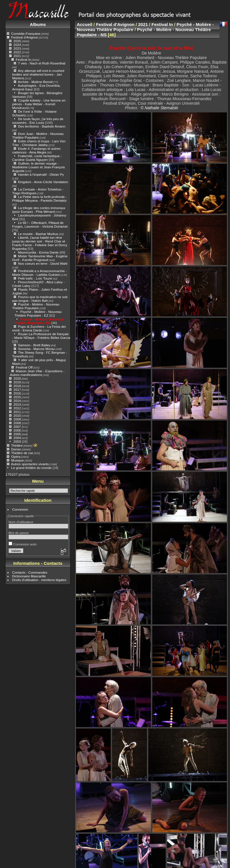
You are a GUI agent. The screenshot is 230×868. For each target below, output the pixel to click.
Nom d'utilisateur (21, 522)
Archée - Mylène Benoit (35, 82)
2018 (17, 386)
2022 (17, 52)
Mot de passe (19, 533)
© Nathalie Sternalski (159, 108)
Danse (16, 449)
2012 (17, 408)
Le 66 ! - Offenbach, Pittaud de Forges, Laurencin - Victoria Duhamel (40, 224)
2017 (17, 390)
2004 (17, 438)
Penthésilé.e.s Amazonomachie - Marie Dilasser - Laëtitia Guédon (40, 273)
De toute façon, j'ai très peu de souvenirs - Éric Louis (38, 121)
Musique (17, 460)
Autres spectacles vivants (30, 464)
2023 (17, 48)
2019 (17, 382)
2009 (17, 419)
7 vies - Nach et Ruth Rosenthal (42, 63)
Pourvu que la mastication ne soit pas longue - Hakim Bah (40, 299)
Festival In (23, 59)
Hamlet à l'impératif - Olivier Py (41, 174)
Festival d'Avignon (25, 37)
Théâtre (17, 445)
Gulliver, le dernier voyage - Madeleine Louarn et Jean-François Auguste (39, 167)
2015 (17, 397)
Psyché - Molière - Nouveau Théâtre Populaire (36, 306)
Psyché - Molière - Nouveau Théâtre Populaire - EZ (38, 313)
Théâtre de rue (22, 453)
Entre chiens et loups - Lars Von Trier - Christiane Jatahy (39, 143)
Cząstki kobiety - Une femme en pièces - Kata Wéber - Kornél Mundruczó (39, 104)
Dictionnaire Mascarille (29, 576)
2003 (17, 441)
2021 (17, 56)
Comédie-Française (26, 34)
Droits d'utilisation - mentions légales (39, 580)
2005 (17, 434)
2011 (17, 412)
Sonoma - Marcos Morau (36, 349)
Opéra (16, 457)
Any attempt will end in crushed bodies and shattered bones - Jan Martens (38, 74)
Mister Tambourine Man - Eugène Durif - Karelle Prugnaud (40, 258)
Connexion (20, 509)
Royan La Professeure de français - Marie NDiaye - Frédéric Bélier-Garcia (41, 336)
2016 (17, 393)
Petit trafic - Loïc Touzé (35, 278)
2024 (17, 45)
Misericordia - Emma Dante (38, 252)
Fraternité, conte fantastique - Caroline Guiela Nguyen (37, 158)
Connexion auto (23, 544)
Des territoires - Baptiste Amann (42, 126)
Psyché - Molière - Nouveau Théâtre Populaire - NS (39, 321)
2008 (17, 423)
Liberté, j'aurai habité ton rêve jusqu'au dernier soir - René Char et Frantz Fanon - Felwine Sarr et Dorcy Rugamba (40, 243)
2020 (17, 378)
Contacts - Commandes (30, 572)
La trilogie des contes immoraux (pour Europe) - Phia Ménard (39, 210)
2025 (17, 41)
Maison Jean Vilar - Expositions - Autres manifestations (37, 373)
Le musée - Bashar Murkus (39, 234)
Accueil (85, 24)
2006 (17, 430)
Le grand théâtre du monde (31, 468)
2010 (17, 415)
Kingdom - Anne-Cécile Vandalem (43, 182)
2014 (17, 401)
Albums (38, 24)
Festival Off (24, 367)
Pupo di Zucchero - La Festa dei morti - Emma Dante (39, 328)
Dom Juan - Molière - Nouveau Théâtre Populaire (38, 135)
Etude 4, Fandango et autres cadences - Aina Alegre (36, 150)
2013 (17, 404)
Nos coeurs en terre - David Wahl (43, 263)
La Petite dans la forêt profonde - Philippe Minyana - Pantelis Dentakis (40, 199)
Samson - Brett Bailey (34, 345)
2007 (17, 427)
